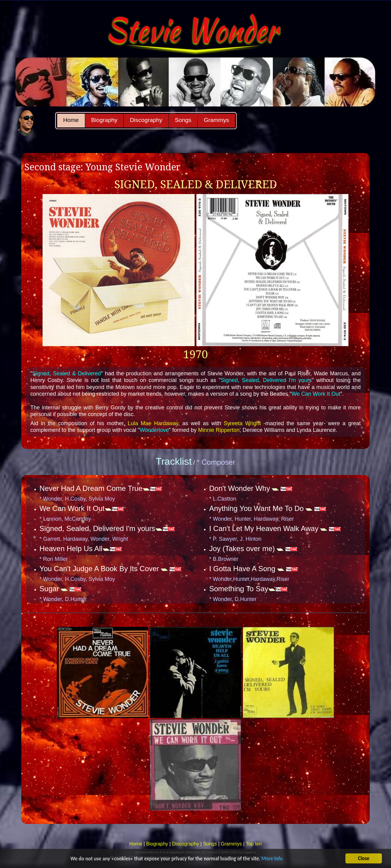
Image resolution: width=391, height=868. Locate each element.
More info (272, 860)
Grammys (216, 120)
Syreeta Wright (242, 423)
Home (71, 120)
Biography (104, 120)
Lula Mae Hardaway (153, 423)
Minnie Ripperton (219, 430)
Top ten (254, 844)
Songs (183, 120)
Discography (146, 120)
